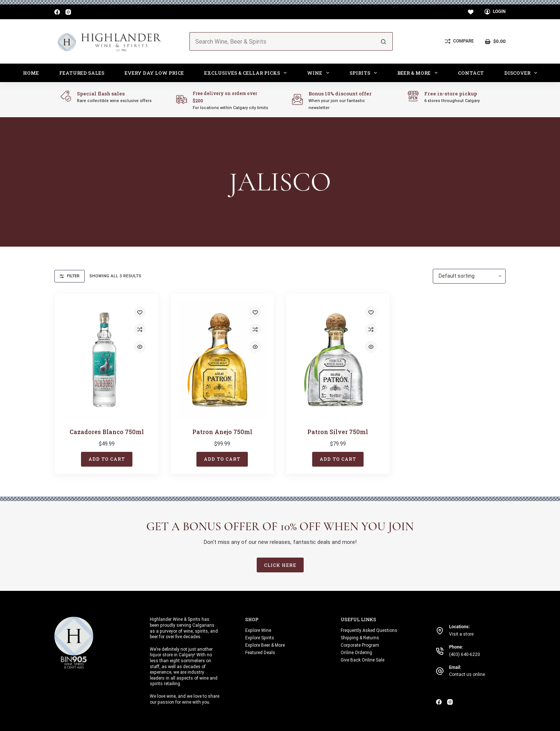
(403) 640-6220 (465, 654)
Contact (471, 73)
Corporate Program (360, 645)
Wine (320, 73)
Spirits (365, 73)
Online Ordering (356, 653)
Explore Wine (258, 630)
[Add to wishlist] (140, 312)
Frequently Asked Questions (369, 630)
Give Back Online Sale (362, 660)
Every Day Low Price (154, 73)
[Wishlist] (471, 12)
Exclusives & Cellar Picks (247, 73)
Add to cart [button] (107, 459)
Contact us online (467, 674)
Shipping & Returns (360, 638)
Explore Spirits (260, 638)
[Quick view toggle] (140, 347)
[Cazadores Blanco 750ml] (107, 360)
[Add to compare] (140, 329)
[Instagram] (68, 12)
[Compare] (459, 41)
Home (31, 73)
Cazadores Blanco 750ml (107, 432)
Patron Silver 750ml (338, 432)
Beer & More (419, 73)
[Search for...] (282, 41)
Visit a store (461, 634)
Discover (522, 73)
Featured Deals (260, 653)
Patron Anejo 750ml (222, 432)
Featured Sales (82, 73)
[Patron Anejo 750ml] (222, 360)
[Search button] (384, 41)
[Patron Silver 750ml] (338, 360)
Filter (70, 276)
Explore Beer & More (265, 645)
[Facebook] (57, 12)
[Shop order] (469, 276)
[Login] (495, 12)
